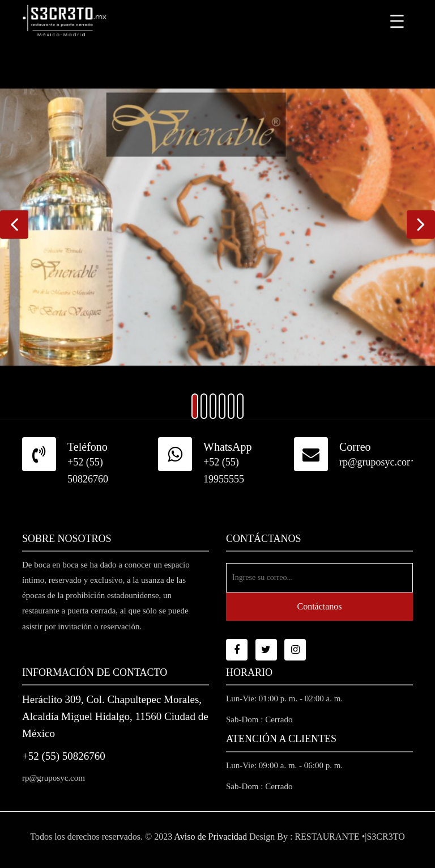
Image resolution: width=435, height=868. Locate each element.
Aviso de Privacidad (210, 837)
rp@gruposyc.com (377, 462)
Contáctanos (319, 606)
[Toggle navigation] (397, 21)
